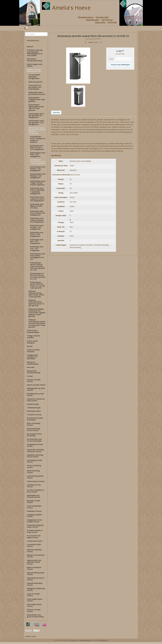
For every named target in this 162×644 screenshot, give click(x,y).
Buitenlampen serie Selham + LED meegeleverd (38, 169)
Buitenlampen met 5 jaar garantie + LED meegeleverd (36, 123)
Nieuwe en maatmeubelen (33, 363)
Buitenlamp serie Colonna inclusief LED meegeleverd (37, 220)
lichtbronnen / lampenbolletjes (33, 331)
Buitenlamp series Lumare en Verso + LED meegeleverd (38, 199)
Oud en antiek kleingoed (32, 342)
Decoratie (31, 367)
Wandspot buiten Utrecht (34, 502)
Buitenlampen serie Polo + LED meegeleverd (38, 155)
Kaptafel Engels (33, 404)
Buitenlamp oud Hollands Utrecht (33, 496)
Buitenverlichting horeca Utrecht (34, 430)
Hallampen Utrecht (34, 511)
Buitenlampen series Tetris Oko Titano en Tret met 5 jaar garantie (38, 285)
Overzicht (56, 112)
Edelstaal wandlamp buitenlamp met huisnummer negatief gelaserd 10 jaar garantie (37, 313)
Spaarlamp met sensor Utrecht (36, 579)
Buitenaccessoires (36, 82)
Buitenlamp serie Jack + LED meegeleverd (37, 241)
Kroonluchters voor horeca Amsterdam (34, 440)
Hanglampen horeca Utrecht (35, 445)
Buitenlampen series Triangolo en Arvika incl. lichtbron (38, 139)
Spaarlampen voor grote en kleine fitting (35, 616)
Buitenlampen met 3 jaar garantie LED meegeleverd (36, 115)
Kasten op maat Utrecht (36, 385)
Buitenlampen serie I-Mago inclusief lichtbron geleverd (38, 183)
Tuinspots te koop (34, 415)
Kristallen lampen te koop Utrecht (35, 531)
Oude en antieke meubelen (33, 351)
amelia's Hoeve (31, 636)
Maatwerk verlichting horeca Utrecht (35, 456)
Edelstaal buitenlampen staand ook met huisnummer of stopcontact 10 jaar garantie (37, 323)
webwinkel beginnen (85, 640)
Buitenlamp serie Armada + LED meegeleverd (37, 227)
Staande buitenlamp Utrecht (35, 584)
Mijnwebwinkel (103, 640)
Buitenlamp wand (34, 411)
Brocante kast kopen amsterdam (35, 419)
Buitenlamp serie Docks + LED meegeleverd (37, 234)
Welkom (30, 47)
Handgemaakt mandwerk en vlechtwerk (32, 357)
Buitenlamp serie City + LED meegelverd (37, 248)
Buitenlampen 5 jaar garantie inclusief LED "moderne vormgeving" (37, 131)
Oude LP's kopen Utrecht (33, 595)
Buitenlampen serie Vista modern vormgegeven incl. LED (38, 256)
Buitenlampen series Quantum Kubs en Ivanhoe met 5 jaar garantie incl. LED (38, 266)
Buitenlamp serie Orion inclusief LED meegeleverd (38, 213)
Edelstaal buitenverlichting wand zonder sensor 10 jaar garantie (36, 294)
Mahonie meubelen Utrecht (34, 551)
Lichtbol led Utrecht (34, 541)
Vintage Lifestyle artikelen (33, 337)
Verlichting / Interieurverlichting (34, 60)
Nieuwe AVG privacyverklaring (34, 372)
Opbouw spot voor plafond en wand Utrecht (34, 562)
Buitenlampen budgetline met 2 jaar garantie (37, 99)
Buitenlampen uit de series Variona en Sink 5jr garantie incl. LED (38, 276)
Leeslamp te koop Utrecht (34, 486)
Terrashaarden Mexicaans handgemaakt (34, 77)
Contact (30, 376)
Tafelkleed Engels (34, 408)
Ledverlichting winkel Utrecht (35, 477)
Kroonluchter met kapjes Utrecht (34, 537)
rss (77, 640)
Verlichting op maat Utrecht (34, 461)
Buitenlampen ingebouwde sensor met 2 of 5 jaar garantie (36, 107)
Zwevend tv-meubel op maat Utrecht (36, 400)
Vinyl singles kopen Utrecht (34, 605)
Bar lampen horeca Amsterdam (34, 435)
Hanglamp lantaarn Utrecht (34, 516)
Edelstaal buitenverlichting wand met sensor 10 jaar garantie (36, 303)
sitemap (73, 640)
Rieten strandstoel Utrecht (34, 568)
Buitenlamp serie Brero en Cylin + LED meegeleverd (37, 147)
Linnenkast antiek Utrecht (34, 545)
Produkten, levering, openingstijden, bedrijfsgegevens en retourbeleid (35, 53)
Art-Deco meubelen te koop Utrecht (35, 491)
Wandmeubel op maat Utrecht (35, 395)
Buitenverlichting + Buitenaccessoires (34, 70)
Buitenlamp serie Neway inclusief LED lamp (37, 206)
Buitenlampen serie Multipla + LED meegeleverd (38, 176)
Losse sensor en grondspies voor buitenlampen (35, 87)
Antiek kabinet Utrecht (36, 481)
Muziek (30, 346)
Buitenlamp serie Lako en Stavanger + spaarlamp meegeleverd (37, 191)
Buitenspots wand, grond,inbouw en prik (37, 93)
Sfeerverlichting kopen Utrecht (36, 574)
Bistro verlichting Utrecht (34, 424)
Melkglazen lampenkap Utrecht (36, 589)
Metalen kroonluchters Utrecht (36, 556)
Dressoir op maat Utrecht (34, 381)
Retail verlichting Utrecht (33, 472)
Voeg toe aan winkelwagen (120, 65)
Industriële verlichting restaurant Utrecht (35, 451)
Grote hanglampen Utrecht (34, 507)
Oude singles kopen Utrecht (35, 600)
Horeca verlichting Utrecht (34, 466)
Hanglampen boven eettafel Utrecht (35, 521)
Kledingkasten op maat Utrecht (36, 389)
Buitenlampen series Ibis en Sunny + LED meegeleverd (38, 162)
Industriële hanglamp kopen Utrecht (35, 526)
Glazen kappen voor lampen (35, 65)
